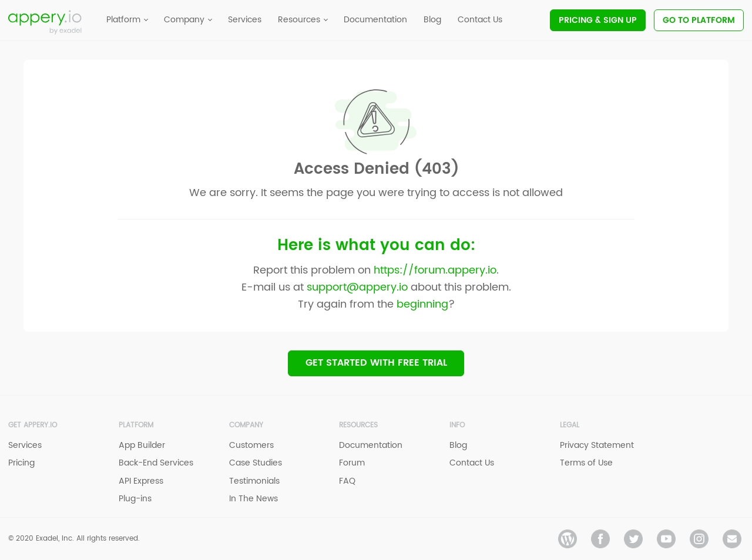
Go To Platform (699, 20)
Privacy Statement (597, 446)
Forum (352, 463)
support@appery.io (357, 287)
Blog (458, 446)
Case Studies (256, 463)
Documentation (371, 446)
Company (246, 426)
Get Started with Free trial (376, 363)
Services (25, 446)
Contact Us (472, 463)
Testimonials (254, 481)
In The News (254, 499)
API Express (141, 481)
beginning (422, 304)
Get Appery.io (33, 426)
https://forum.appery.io (435, 270)
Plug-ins (135, 499)
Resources (358, 426)
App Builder (142, 446)
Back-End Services (156, 463)
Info (457, 426)
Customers (251, 446)
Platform (136, 426)
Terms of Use (586, 463)
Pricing (598, 20)
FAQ (347, 481)
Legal (570, 426)
